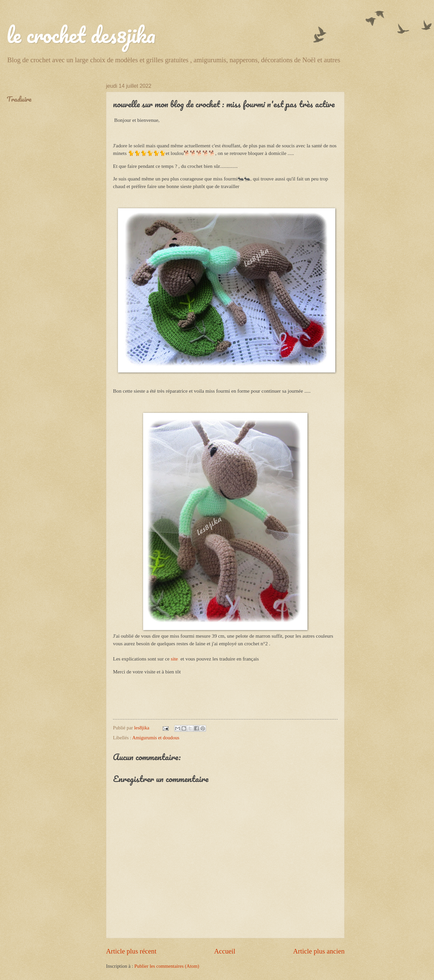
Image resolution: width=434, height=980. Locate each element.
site (175, 659)
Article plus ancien (319, 951)
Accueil (225, 951)
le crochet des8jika (81, 35)
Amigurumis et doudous (156, 738)
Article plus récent (131, 951)
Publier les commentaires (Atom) (167, 966)
